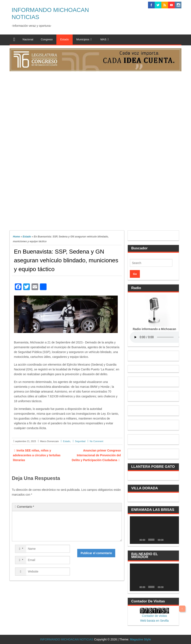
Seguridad (80, 441)
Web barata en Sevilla (154, 621)
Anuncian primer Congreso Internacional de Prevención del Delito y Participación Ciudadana (96, 455)
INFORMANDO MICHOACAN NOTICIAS (67, 639)
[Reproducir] (135, 540)
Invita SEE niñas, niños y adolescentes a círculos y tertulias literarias (37, 455)
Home (16, 237)
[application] (154, 530)
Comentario (26, 507)
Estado (27, 237)
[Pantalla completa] (174, 540)
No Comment (97, 441)
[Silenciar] (168, 540)
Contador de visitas (154, 616)
